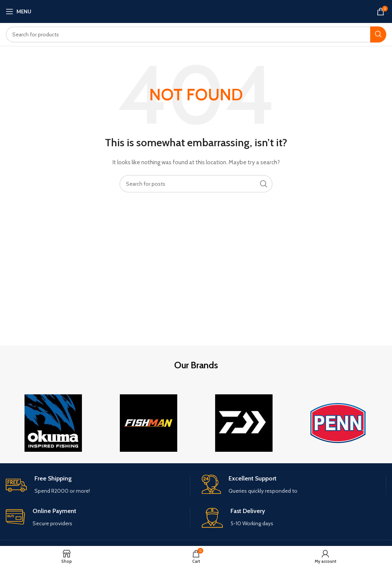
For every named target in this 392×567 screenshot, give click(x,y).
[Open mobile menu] (19, 11)
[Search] (196, 34)
